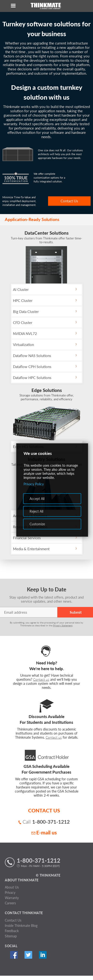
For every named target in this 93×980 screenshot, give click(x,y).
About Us (12, 887)
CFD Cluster (23, 323)
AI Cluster (21, 289)
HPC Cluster (23, 300)
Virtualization (23, 345)
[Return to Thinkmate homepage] (46, 6)
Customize (37, 524)
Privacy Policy (34, 484)
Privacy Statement (63, 625)
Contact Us (69, 201)
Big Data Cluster (26, 312)
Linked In (43, 955)
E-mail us (44, 832)
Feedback (12, 931)
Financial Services (27, 538)
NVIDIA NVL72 (25, 334)
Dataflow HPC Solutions (32, 378)
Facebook (14, 955)
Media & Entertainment (31, 549)
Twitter (28, 955)
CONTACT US (44, 810)
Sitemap (11, 936)
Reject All (36, 511)
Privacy (10, 892)
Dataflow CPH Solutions (32, 367)
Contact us (41, 679)
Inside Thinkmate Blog (21, 926)
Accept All (37, 499)
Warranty (12, 898)
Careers (10, 903)
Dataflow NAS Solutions (32, 356)
